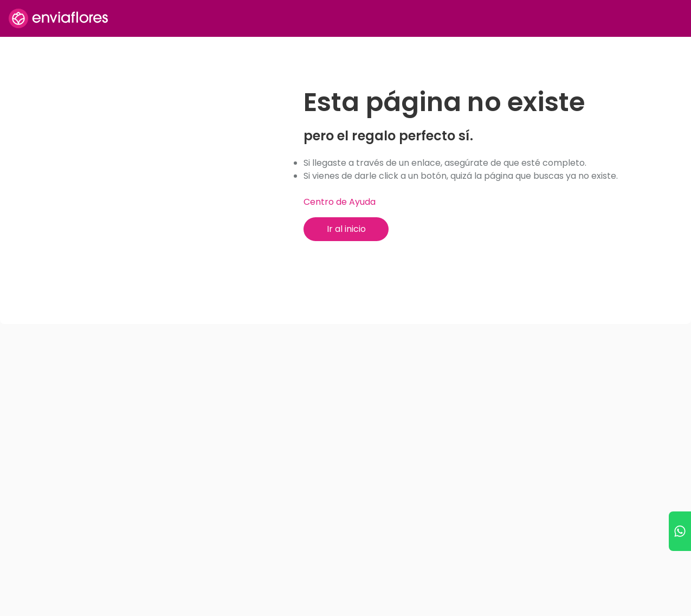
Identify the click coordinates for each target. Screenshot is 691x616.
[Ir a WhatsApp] (680, 531)
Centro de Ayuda (340, 202)
